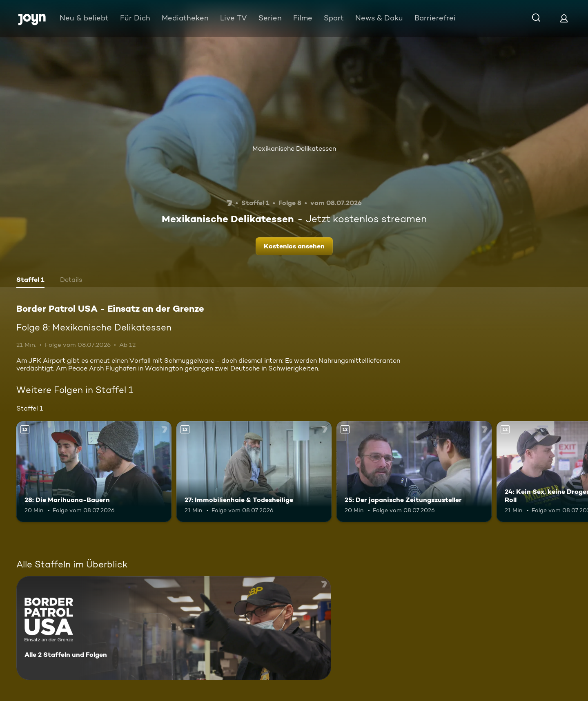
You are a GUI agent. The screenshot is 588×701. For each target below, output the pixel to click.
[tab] (30, 281)
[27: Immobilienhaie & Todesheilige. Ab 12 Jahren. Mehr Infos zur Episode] (254, 472)
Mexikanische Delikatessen (294, 148)
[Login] (564, 18)
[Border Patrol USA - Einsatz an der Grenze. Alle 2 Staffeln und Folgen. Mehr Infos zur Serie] (174, 628)
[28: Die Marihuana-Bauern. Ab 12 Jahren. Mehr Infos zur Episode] (94, 472)
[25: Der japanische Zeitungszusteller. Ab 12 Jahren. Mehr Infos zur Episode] (414, 472)
